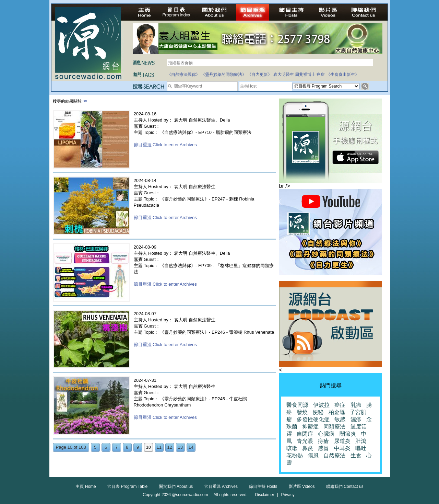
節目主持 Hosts (263, 486)
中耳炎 (342, 448)
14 (191, 447)
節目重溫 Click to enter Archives (165, 145)
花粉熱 (295, 455)
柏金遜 (337, 412)
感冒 (323, 448)
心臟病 (326, 434)
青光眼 (305, 441)
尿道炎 (342, 441)
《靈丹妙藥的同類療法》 (224, 75)
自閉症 (305, 434)
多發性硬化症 (313, 419)
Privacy (288, 495)
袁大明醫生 (284, 75)
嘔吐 (361, 448)
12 (169, 447)
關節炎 (348, 434)
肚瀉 (361, 441)
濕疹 (356, 419)
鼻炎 (308, 448)
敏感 (340, 419)
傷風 (313, 455)
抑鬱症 (310, 427)
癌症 (321, 75)
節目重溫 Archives (221, 486)
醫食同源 (297, 405)
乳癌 (356, 405)
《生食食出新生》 (343, 75)
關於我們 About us (176, 486)
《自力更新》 (260, 75)
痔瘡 (323, 441)
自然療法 (334, 455)
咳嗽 (292, 448)
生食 (356, 455)
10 (148, 447)
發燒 (302, 412)
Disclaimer (265, 495)
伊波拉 (321, 405)
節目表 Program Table (127, 486)
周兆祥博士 (305, 75)
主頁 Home (86, 486)
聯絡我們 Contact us (345, 486)
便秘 (318, 412)
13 (180, 447)
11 (159, 447)
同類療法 (334, 427)
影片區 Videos (302, 486)
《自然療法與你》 (183, 75)
